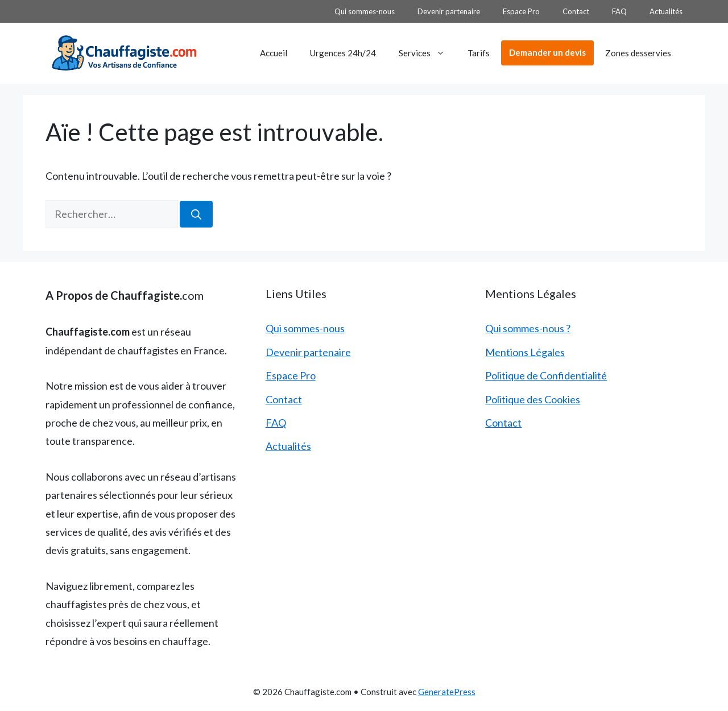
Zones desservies (638, 53)
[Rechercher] (196, 214)
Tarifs (479, 53)
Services (427, 53)
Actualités (666, 11)
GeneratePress (447, 692)
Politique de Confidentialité (546, 375)
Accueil (274, 53)
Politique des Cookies (533, 399)
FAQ (619, 11)
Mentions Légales (525, 352)
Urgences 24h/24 (343, 53)
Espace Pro (521, 11)
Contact (576, 11)
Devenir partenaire (449, 11)
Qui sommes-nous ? (528, 328)
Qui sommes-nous (365, 11)
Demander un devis (547, 52)
